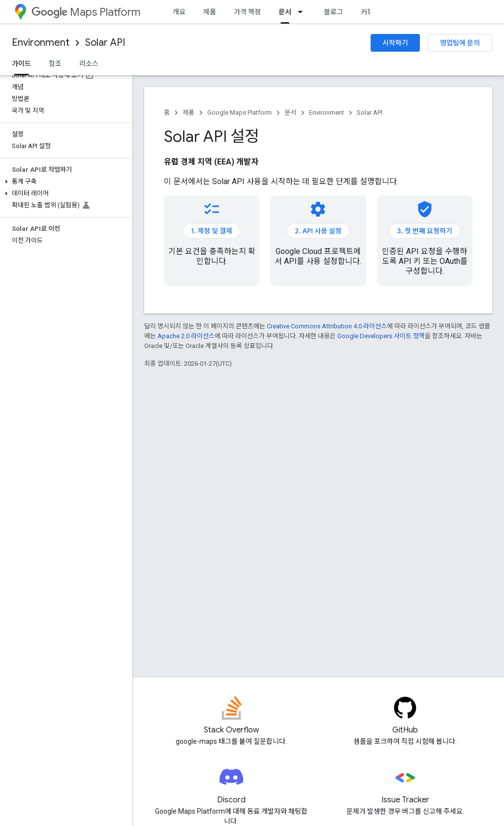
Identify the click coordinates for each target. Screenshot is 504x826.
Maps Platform (86, 12)
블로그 (333, 12)
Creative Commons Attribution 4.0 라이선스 (327, 326)
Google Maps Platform (239, 112)
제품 (210, 12)
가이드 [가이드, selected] (21, 64)
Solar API (105, 43)
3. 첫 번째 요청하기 (425, 231)
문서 (290, 112)
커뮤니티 (374, 12)
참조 (55, 64)
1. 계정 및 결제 (212, 231)
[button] (64, 182)
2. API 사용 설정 (318, 231)
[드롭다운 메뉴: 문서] (303, 12)
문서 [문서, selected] (285, 12)
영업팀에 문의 (460, 43)
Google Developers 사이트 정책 (381, 336)
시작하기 (395, 43)
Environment (41, 43)
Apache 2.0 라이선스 (186, 336)
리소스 (89, 64)
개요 (179, 12)
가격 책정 (247, 12)
